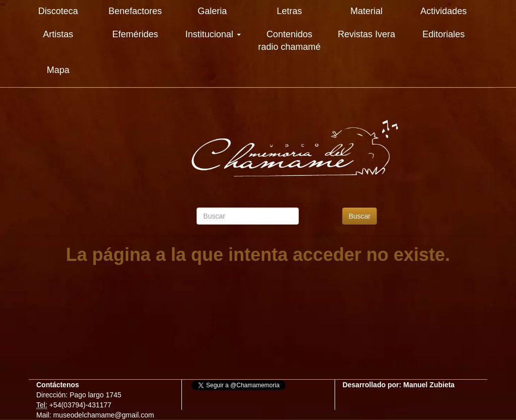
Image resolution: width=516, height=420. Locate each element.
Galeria (212, 11)
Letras (289, 11)
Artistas (58, 34)
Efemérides (135, 34)
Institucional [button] (213, 34)
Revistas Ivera (366, 34)
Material (366, 11)
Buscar (360, 216)
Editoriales (443, 34)
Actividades (443, 11)
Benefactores (135, 11)
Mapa (58, 70)
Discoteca (58, 11)
